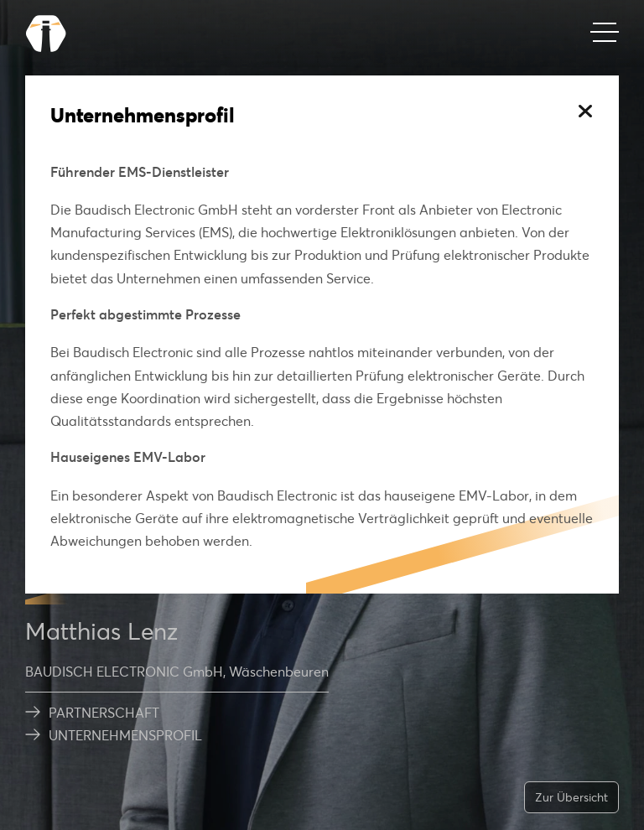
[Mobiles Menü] (605, 34)
